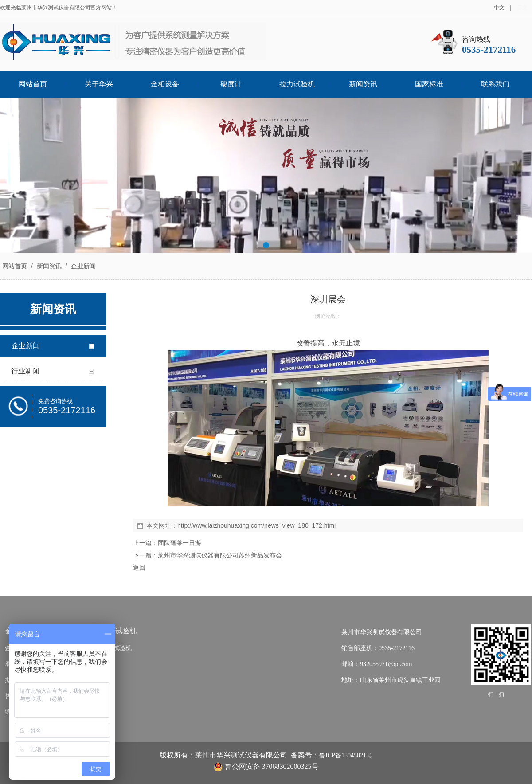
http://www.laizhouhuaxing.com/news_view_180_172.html (256, 525)
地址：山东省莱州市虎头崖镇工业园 (391, 680)
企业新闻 (82, 266)
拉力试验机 (297, 84)
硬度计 (231, 84)
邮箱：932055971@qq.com (377, 664)
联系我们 (495, 84)
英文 (522, 8)
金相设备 (165, 84)
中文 (499, 8)
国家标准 (429, 84)
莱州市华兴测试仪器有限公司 (382, 632)
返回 (139, 568)
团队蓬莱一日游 (180, 543)
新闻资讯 (363, 84)
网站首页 (33, 84)
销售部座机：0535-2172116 (378, 648)
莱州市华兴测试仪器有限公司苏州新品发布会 (220, 555)
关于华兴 (99, 84)
